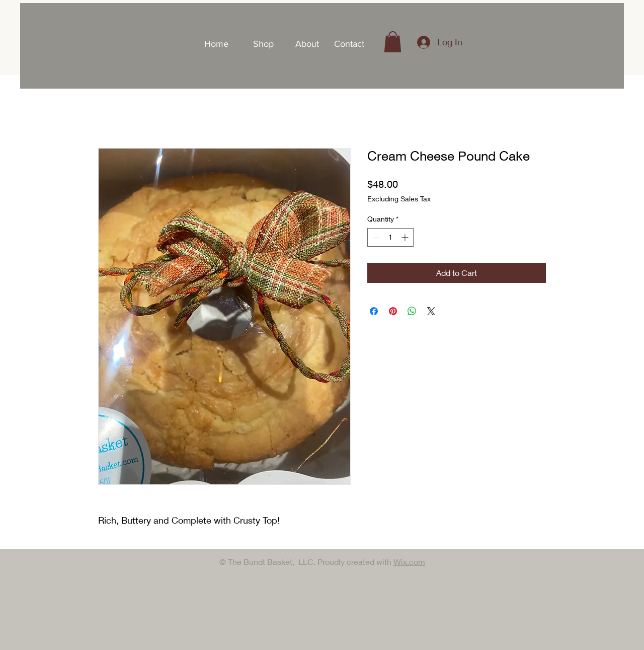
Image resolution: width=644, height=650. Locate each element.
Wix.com (409, 562)
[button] (393, 42)
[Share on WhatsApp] (412, 311)
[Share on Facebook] (374, 311)
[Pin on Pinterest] (393, 311)
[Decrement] (375, 237)
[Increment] (406, 237)
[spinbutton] (390, 237)
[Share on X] (431, 311)
